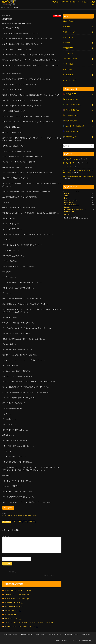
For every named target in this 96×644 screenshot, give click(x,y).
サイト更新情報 (68, 73)
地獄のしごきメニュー (70, 159)
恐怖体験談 (7, 522)
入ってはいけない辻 (13, 611)
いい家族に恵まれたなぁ (71, 155)
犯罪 (20, 522)
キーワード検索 (68, 63)
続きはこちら (67, 209)
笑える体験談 (71, 112)
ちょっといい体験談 (72, 102)
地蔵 (26, 522)
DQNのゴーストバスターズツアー (18, 591)
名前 (4, 556)
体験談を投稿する (55, 2)
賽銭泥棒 (32, 522)
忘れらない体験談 (72, 128)
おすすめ (86, 2)
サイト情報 (93, 2)
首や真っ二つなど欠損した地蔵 (17, 595)
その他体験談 (70, 133)
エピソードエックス (75, 641)
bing (66, 193)
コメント (6, 537)
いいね (8, 508)
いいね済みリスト (69, 52)
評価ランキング (68, 37)
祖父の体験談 (10, 615)
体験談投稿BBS (68, 47)
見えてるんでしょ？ (13, 619)
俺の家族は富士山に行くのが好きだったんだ (21, 627)
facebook (67, 202)
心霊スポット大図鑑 (71, 195)
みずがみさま (67, 162)
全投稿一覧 (67, 27)
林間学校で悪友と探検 (14, 603)
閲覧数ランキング (69, 32)
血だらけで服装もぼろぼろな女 (17, 599)
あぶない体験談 (71, 97)
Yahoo (66, 191)
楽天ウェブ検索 (69, 206)
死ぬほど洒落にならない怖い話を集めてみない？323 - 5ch (19, 516)
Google (67, 189)
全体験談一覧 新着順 (66, 2)
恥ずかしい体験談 (72, 107)
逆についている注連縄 (14, 607)
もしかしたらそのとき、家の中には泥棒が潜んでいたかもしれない (29, 623)
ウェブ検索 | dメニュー (72, 199)
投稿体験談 (67, 42)
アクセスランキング (48, 635)
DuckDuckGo (69, 197)
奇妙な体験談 (70, 117)
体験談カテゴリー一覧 (77, 2)
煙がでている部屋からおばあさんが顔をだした (78, 172)
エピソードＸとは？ (70, 78)
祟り (15, 522)
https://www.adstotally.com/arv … (75, 204)
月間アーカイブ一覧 (63, 635)
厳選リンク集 (67, 68)
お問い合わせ (75, 635)
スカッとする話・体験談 (74, 122)
